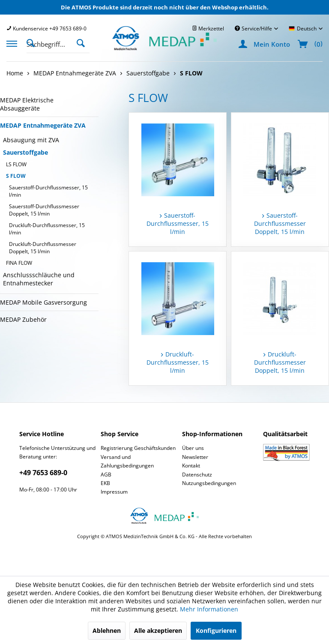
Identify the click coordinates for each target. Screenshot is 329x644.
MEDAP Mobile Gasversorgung (43, 302)
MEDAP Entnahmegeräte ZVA (43, 125)
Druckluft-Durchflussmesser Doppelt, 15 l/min (43, 248)
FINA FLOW (19, 263)
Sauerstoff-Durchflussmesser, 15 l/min (48, 191)
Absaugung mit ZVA (31, 140)
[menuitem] (46, 28)
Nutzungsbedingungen (209, 483)
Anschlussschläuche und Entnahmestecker (39, 279)
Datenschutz (197, 475)
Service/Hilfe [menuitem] (254, 28)
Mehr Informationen (209, 609)
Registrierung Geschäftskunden (138, 448)
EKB (105, 483)
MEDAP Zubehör (23, 319)
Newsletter (195, 457)
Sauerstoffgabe (25, 152)
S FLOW (16, 176)
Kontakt (191, 466)
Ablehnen (107, 631)
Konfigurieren (216, 631)
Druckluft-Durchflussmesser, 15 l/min (47, 229)
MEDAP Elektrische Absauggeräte (27, 104)
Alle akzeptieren (158, 631)
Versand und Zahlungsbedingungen (127, 461)
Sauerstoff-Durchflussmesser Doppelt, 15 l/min (44, 210)
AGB (106, 475)
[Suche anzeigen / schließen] (33, 42)
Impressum (114, 492)
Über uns (193, 448)
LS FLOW (16, 164)
